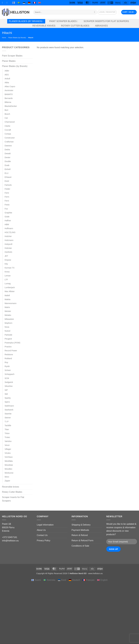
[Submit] (95, 12)
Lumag (8, 284)
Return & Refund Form (82, 541)
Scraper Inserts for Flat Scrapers (106, 21)
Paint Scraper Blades (64, 21)
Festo (7, 205)
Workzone (9, 473)
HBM (7, 224)
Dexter (7, 157)
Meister (8, 311)
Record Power (11, 351)
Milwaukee (9, 319)
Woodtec (8, 469)
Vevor (7, 445)
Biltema (8, 102)
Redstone (9, 355)
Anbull (7, 79)
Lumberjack (10, 287)
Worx (7, 477)
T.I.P (7, 422)
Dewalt (8, 154)
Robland (8, 358)
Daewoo (8, 146)
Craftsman (9, 142)
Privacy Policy (44, 541)
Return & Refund (80, 535)
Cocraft (8, 130)
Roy (6, 362)
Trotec (7, 437)
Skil (6, 394)
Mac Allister (10, 291)
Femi (7, 193)
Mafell (7, 295)
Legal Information (45, 525)
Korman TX (10, 268)
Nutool (7, 331)
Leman (8, 276)
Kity (6, 264)
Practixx (8, 347)
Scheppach (10, 374)
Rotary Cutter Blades (75, 26)
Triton (7, 433)
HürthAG (8, 252)
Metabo (8, 315)
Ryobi (7, 366)
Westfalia (9, 461)
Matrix (7, 307)
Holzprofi (8, 244)
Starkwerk (9, 410)
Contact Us (42, 535)
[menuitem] (14, 3)
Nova (7, 327)
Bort (6, 110)
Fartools (8, 185)
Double (8, 161)
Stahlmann (9, 406)
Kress (7, 272)
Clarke (7, 126)
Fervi (7, 201)
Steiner (8, 418)
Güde (7, 217)
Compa (8, 134)
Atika (7, 83)
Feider (7, 189)
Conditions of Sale (80, 546)
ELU (7, 173)
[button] (107, 12)
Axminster (9, 90)
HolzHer (8, 236)
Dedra (7, 150)
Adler (7, 71)
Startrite (8, 414)
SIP (6, 390)
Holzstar (8, 248)
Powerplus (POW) (12, 343)
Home (4, 38)
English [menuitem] (104, 580)
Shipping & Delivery (81, 525)
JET (6, 256)
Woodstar (9, 465)
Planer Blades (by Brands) (26, 21)
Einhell (8, 169)
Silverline (9, 386)
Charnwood (10, 122)
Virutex (8, 453)
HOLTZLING (10, 232)
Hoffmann (9, 228)
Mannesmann (11, 303)
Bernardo (9, 98)
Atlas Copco (10, 86)
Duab (7, 165)
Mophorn (8, 323)
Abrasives (101, 26)
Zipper (7, 481)
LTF (6, 280)
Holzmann (9, 240)
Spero (7, 402)
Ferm (7, 197)
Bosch (7, 114)
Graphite (8, 213)
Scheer (8, 370)
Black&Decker (11, 106)
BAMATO (9, 94)
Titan (7, 429)
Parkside (8, 335)
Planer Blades (9, 61)
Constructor (10, 138)
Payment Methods (80, 530)
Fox (6, 209)
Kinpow (8, 260)
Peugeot (8, 339)
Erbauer (8, 177)
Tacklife (8, 425)
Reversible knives (44, 26)
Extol (7, 181)
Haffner (8, 221)
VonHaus (9, 457)
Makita (7, 299)
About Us (41, 530)
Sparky (8, 398)
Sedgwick (9, 382)
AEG (7, 75)
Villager (8, 449)
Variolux (8, 441)
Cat (6, 118)
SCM (7, 378)
